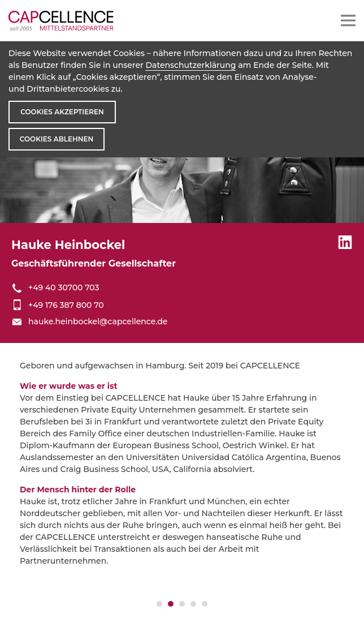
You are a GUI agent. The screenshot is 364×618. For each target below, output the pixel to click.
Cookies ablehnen (57, 139)
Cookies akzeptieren (62, 112)
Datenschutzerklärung (190, 65)
